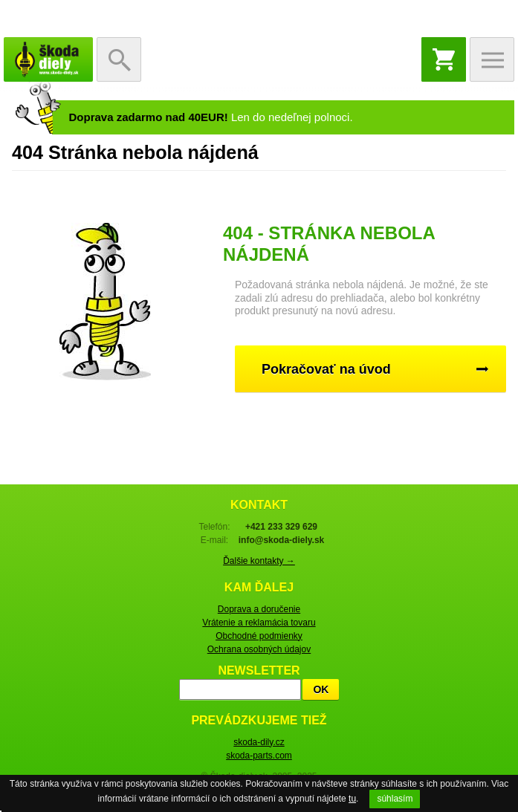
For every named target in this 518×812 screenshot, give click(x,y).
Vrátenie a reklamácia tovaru (259, 623)
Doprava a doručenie (259, 609)
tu (352, 799)
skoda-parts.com (259, 756)
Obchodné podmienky (259, 636)
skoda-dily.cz (259, 742)
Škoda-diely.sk (48, 59)
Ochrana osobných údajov (259, 649)
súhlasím (395, 799)
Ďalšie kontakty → (259, 561)
